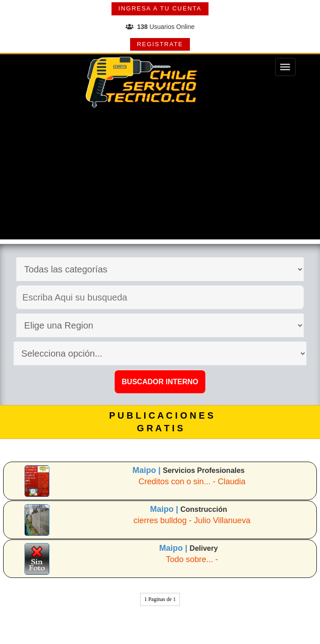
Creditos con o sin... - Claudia (192, 482)
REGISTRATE (160, 44)
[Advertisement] (160, 176)
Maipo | (148, 470)
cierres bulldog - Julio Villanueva (192, 520)
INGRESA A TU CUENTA (160, 8)
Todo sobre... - (192, 559)
